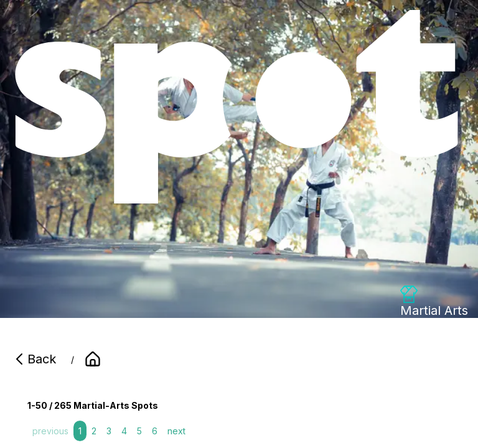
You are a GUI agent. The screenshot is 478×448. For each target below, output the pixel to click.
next (176, 431)
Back (34, 359)
